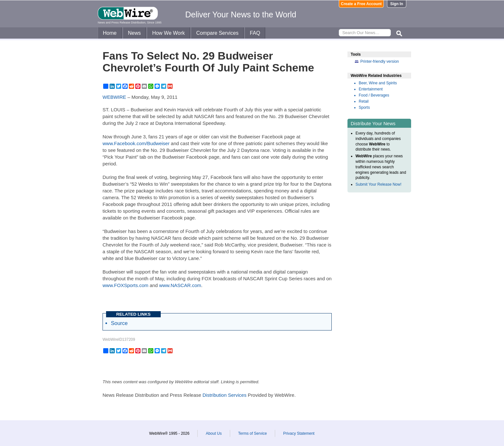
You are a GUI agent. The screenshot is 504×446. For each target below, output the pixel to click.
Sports (364, 107)
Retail (364, 101)
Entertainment (371, 89)
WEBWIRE (114, 97)
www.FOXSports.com (126, 285)
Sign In (397, 4)
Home (110, 33)
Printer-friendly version (380, 61)
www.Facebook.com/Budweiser (136, 143)
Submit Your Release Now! (378, 184)
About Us (214, 433)
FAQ (255, 33)
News (134, 33)
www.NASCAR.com (180, 285)
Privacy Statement (299, 433)
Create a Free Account (361, 4)
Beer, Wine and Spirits (378, 83)
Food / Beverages (374, 95)
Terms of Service (252, 433)
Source (119, 323)
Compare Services (217, 33)
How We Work (168, 33)
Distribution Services (225, 395)
